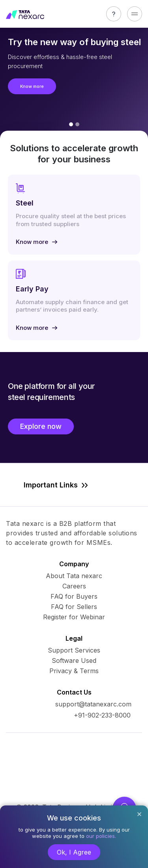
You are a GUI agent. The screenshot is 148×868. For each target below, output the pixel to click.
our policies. (101, 836)
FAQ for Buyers (74, 596)
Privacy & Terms (74, 671)
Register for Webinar (74, 617)
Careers (74, 586)
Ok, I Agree (74, 852)
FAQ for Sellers (74, 607)
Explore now (41, 426)
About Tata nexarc (74, 576)
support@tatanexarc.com (93, 704)
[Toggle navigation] (135, 14)
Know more (32, 86)
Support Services (74, 650)
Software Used (74, 661)
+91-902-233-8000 (102, 715)
